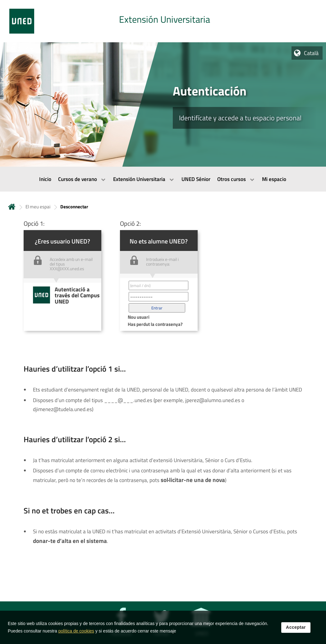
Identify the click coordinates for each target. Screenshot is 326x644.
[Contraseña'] (158, 297)
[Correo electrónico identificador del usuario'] (158, 285)
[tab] (163, 21)
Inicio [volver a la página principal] (12, 207)
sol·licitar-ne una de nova (193, 480)
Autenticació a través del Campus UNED (77, 295)
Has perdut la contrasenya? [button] (155, 324)
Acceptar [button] (296, 632)
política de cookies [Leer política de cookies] (76, 636)
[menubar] (163, 179)
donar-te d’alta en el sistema (70, 541)
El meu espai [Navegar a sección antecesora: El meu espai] (38, 207)
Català (311, 53)
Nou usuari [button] (139, 317)
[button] (157, 308)
